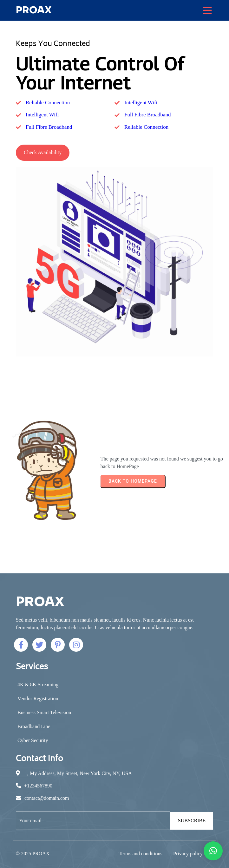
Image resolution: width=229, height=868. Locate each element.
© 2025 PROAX (33, 854)
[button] (213, 851)
